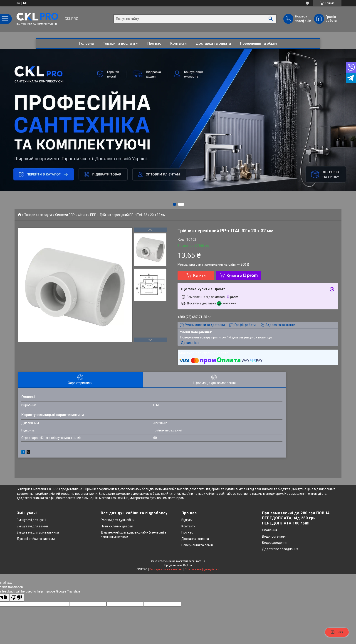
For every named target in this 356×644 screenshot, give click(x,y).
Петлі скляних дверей (117, 526)
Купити (199, 275)
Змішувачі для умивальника (38, 532)
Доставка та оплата (213, 43)
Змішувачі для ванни (32, 526)
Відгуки (187, 520)
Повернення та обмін (258, 43)
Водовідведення (275, 543)
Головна (87, 43)
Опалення (269, 530)
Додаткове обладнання (280, 549)
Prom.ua (200, 561)
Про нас (154, 43)
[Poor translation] (17, 598)
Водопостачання (275, 536)
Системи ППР (65, 215)
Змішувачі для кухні (31, 520)
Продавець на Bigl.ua (178, 565)
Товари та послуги (119, 43)
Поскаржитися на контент (166, 569)
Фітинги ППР (87, 215)
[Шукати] (271, 19)
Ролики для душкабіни (118, 520)
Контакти (178, 43)
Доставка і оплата (195, 539)
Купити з (242, 275)
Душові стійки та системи (36, 539)
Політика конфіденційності (202, 569)
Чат (337, 632)
